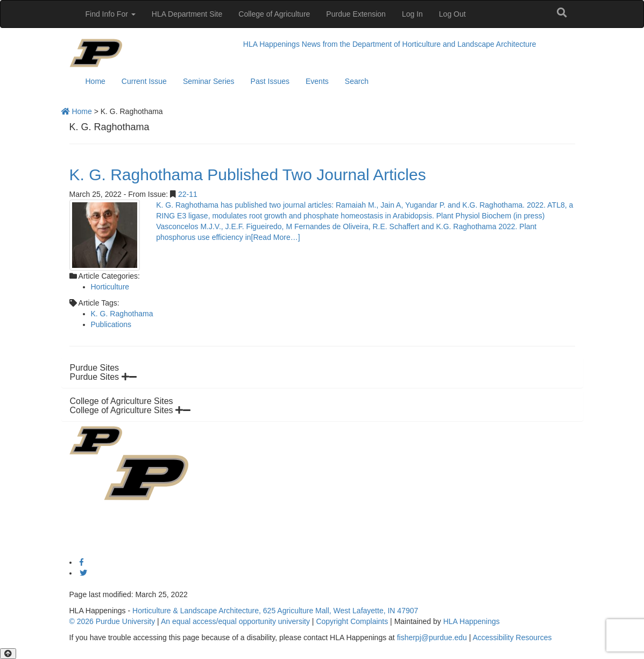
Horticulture (110, 287)
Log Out (452, 14)
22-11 (188, 194)
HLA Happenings (271, 44)
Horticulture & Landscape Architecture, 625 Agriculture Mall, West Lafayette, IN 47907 (275, 611)
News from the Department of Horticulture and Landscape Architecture (419, 44)
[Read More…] (276, 237)
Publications (111, 324)
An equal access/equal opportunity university (235, 621)
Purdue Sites (103, 377)
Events (317, 81)
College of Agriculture (274, 14)
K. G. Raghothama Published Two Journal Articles (248, 175)
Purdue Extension (356, 14)
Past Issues (270, 81)
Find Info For (111, 14)
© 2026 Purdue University (112, 621)
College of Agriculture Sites (130, 410)
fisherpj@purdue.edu (432, 637)
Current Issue (144, 81)
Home (95, 81)
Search (357, 81)
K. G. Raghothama (122, 314)
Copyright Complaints (352, 621)
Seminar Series (209, 81)
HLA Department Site (187, 14)
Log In (412, 14)
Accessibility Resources (512, 637)
